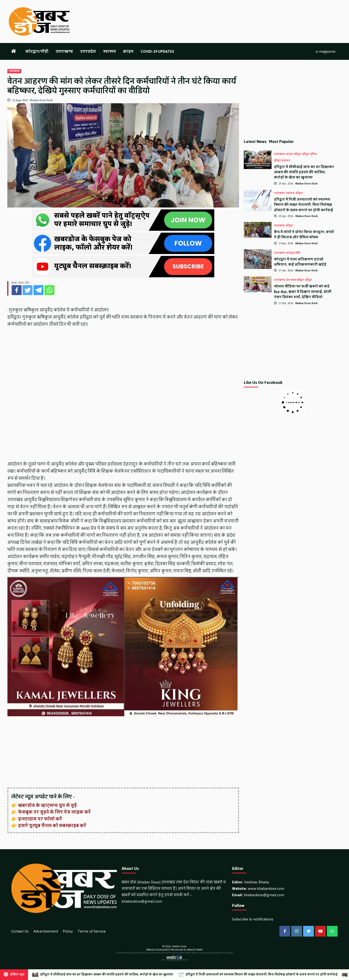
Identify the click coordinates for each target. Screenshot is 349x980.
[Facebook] (17, 290)
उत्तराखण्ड (64, 51)
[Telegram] (38, 290)
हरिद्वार (298, 154)
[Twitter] (28, 290)
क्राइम (128, 51)
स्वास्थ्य (110, 51)
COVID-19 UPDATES (157, 51)
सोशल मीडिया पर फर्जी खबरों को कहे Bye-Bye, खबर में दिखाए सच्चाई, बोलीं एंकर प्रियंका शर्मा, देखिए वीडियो (303, 292)
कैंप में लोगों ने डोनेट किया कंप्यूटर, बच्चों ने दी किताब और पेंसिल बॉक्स (304, 235)
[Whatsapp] (49, 290)
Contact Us (20, 931)
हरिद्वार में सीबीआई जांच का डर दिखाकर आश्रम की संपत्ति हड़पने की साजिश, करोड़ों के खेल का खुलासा (304, 172)
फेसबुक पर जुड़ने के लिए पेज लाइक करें (54, 812)
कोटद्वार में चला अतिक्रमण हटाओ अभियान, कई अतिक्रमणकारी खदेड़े (300, 262)
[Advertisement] (123, 752)
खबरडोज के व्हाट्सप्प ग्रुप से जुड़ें (47, 806)
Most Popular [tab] (281, 141)
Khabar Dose (179, 946)
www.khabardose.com (266, 888)
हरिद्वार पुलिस (310, 154)
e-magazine (326, 51)
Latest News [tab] (255, 141)
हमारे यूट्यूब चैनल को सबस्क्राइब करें (52, 826)
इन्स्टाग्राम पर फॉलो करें (40, 819)
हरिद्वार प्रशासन (282, 161)
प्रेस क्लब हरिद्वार (295, 280)
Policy (68, 931)
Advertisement (46, 931)
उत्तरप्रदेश (88, 51)
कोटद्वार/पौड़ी (37, 51)
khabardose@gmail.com (142, 901)
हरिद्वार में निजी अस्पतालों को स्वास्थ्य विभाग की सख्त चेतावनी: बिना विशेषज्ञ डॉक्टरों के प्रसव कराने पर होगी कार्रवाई (304, 205)
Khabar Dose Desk (41, 100)
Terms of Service (92, 931)
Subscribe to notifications (253, 919)
